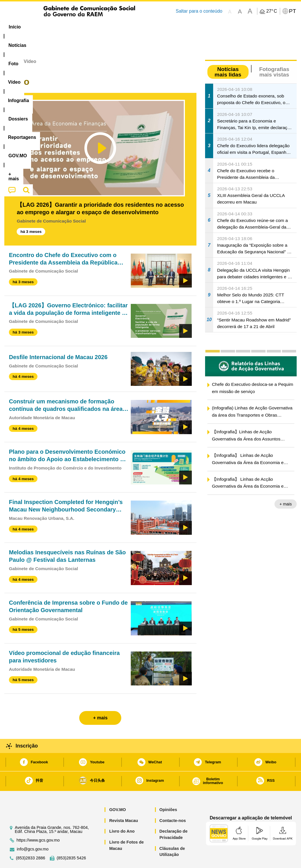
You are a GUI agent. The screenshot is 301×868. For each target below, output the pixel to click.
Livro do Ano (122, 814)
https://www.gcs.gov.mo (38, 823)
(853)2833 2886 (31, 841)
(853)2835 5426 (71, 841)
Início (10, 44)
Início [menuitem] (15, 27)
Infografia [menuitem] (118, 27)
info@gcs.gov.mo (33, 832)
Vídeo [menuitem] (90, 27)
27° (271, 11)
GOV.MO (118, 792)
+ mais (286, 486)
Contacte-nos (173, 803)
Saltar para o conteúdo (199, 11)
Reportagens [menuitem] (185, 27)
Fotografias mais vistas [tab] (274, 54)
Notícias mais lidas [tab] (228, 54)
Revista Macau (124, 803)
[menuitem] (41, 27)
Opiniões (168, 792)
